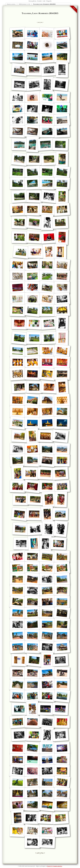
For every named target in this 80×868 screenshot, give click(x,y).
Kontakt (39, 1)
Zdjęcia (38, 866)
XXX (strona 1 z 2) (24, 4)
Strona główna (32, 1)
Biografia (49, 1)
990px (74, 8)
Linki (44, 1)
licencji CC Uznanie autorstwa (55, 866)
